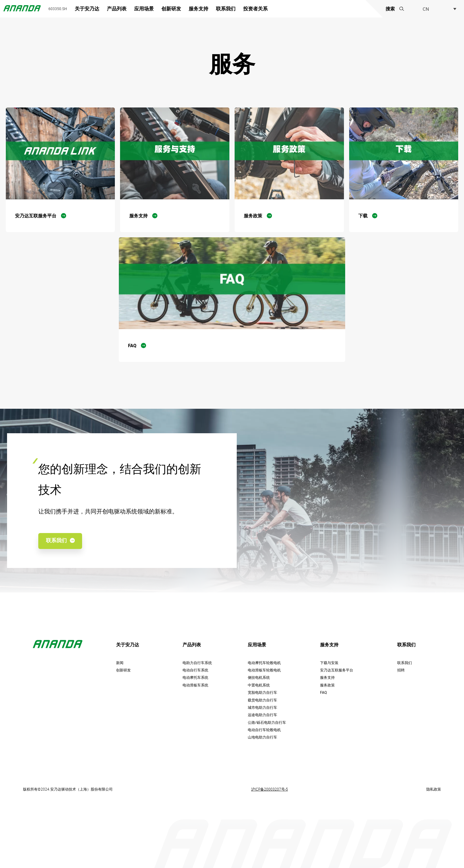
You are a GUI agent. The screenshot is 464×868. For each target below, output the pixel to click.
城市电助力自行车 (262, 707)
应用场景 (144, 9)
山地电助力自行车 (262, 737)
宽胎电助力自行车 (262, 692)
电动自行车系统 (195, 670)
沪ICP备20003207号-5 (270, 789)
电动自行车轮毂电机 (264, 730)
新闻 (120, 663)
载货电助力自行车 (262, 700)
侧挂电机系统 (259, 677)
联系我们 (226, 9)
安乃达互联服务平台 (337, 670)
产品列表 (117, 9)
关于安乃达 (87, 9)
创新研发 (171, 9)
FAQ (323, 692)
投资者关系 (255, 9)
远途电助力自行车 (262, 715)
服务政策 (327, 685)
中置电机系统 (259, 685)
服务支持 (198, 9)
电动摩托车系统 (195, 677)
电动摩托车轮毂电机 (264, 663)
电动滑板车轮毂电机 (264, 670)
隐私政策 (434, 789)
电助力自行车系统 (197, 663)
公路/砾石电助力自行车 (267, 722)
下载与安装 (329, 663)
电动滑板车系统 (195, 685)
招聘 (401, 670)
